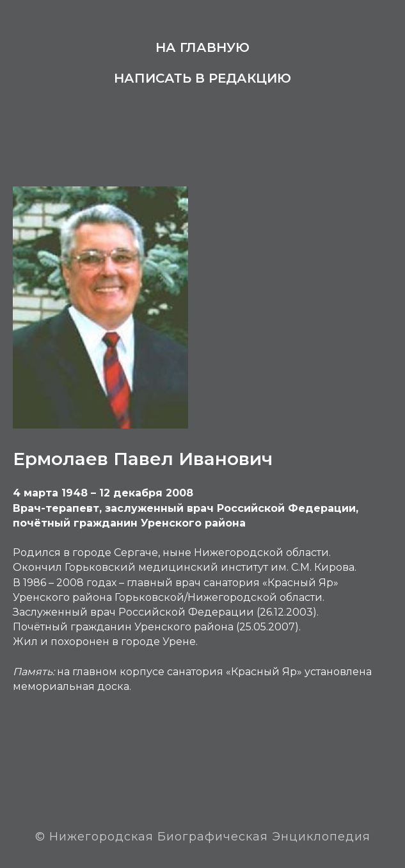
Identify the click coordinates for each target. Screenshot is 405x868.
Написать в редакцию (202, 78)
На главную (202, 47)
